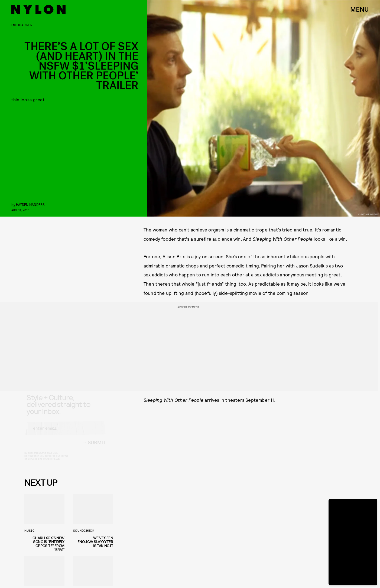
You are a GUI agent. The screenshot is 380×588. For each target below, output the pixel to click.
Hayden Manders (30, 205)
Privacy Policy (52, 463)
